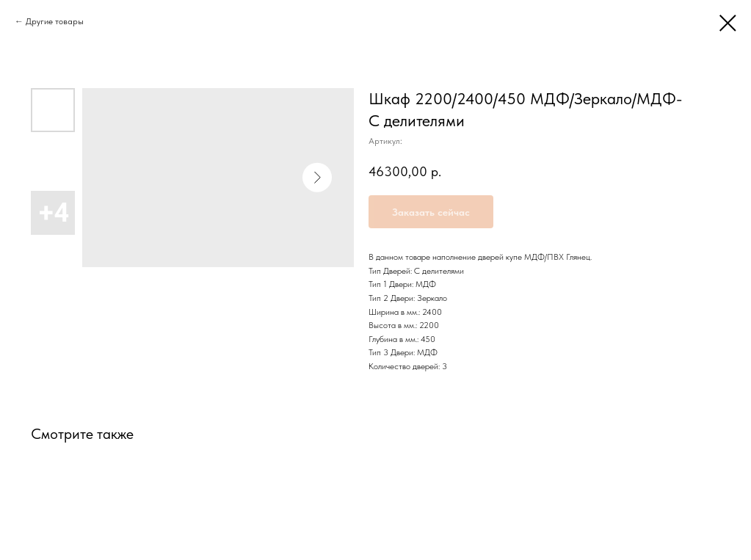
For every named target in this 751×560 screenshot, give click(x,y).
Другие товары (55, 21)
